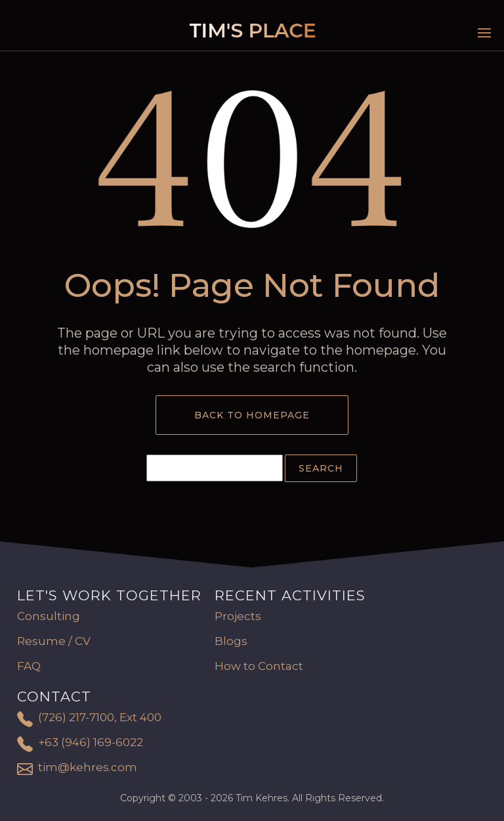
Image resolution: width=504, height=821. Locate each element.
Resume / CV (54, 641)
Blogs (231, 641)
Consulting (49, 616)
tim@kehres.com (88, 767)
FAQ (29, 666)
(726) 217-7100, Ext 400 (100, 717)
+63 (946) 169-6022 (91, 742)
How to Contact (259, 666)
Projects (238, 616)
